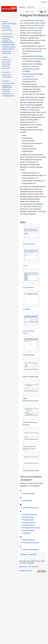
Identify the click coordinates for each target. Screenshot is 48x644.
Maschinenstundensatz (30, 508)
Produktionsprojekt (29, 23)
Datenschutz (23, 567)
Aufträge (42, 23)
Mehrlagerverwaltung (8, 45)
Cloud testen (6, 26)
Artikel (33, 49)
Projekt (25, 266)
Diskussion (31, 7)
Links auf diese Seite (8, 84)
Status (33, 125)
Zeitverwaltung (7, 51)
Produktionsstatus (29, 79)
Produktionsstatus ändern (31, 528)
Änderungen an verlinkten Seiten (7, 87)
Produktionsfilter (36, 206)
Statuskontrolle (28, 74)
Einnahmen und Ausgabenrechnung (8, 42)
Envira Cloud (6, 62)
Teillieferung (41, 59)
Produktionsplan (28, 520)
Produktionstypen (28, 530)
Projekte (41, 20)
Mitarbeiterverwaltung (9, 47)
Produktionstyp (36, 30)
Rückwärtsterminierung (30, 543)
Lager (41, 49)
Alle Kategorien (7, 77)
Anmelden (44, 2)
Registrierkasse (7, 53)
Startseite (5, 22)
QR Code (36, 94)
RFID (41, 189)
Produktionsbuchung (30, 514)
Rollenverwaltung (28, 540)
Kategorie (24, 554)
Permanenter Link (7, 94)
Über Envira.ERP (33, 567)
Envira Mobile (6, 64)
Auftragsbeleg (29, 105)
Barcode (25, 94)
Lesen (25, 12)
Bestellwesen (6, 39)
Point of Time (6, 68)
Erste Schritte (6, 28)
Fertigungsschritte (29, 494)
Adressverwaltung (7, 37)
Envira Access (6, 60)
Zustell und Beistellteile (30, 550)
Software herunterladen (9, 24)
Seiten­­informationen (8, 96)
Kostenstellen (27, 501)
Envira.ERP (33, 554)
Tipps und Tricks (7, 30)
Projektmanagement (8, 49)
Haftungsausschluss (25, 571)
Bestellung (39, 56)
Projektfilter (27, 309)
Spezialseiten (6, 89)
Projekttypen (27, 533)
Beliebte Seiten (7, 75)
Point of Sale (6, 66)
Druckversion (6, 92)
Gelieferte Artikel (28, 59)
